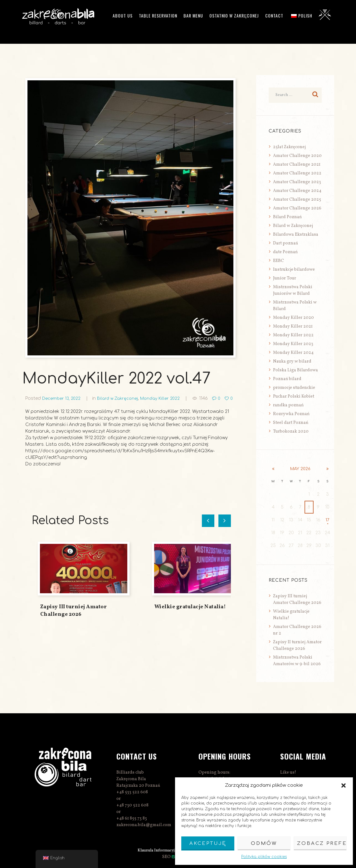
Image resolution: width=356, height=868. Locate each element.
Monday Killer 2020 (293, 318)
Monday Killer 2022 (166, 398)
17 (327, 520)
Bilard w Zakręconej (121, 398)
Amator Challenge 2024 (297, 191)
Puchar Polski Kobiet (294, 396)
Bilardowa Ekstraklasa (296, 235)
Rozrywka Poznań (291, 414)
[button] (344, 785)
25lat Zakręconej (289, 147)
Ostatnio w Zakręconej (234, 15)
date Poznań (285, 252)
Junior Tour (285, 278)
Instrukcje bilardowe (294, 270)
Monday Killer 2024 (293, 353)
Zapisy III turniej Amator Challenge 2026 (74, 617)
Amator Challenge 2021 (297, 165)
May (300, 469)
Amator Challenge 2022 (297, 173)
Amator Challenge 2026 (297, 208)
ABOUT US (123, 15)
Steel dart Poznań (291, 423)
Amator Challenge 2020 (297, 156)
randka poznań (288, 405)
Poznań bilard (287, 379)
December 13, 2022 (63, 398)
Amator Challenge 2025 (297, 200)
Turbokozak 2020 (291, 431)
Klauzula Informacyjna (156, 850)
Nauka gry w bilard (292, 361)
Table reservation (158, 15)
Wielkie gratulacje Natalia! (190, 613)
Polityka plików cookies (264, 857)
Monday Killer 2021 (293, 326)
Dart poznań (285, 243)
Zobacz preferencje (322, 843)
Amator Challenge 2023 (297, 182)
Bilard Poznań (287, 217)
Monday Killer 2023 (293, 344)
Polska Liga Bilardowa (295, 370)
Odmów (264, 843)
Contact (274, 15)
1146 (211, 398)
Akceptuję (208, 843)
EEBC (278, 261)
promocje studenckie (294, 388)
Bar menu (193, 15)
